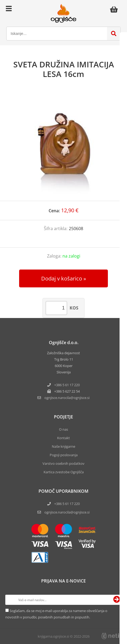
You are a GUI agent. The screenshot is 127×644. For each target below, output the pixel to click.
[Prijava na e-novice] (117, 600)
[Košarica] (115, 9)
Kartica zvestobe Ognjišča (64, 472)
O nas (63, 429)
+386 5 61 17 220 (67, 385)
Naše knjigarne (63, 446)
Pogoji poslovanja (64, 455)
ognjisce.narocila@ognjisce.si (67, 512)
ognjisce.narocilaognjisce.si (67, 398)
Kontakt (63, 438)
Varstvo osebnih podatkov (63, 463)
